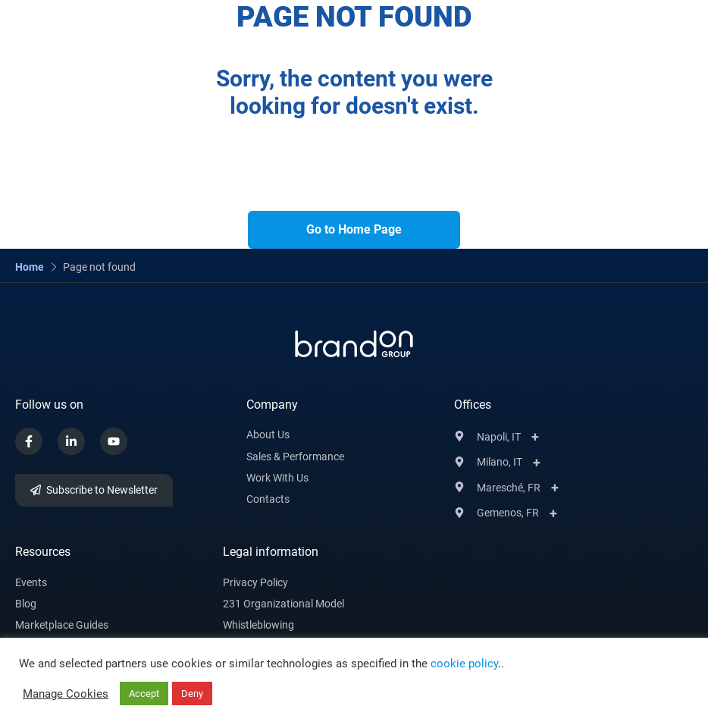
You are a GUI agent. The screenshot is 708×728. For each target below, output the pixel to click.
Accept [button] (144, 693)
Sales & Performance (295, 457)
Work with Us (277, 478)
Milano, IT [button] (500, 462)
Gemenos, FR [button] (508, 513)
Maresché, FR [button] (509, 488)
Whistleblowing (258, 625)
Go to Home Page (354, 229)
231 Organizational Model (284, 604)
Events (31, 582)
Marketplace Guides (62, 625)
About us (268, 435)
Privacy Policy (255, 582)
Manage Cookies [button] (66, 694)
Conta (261, 499)
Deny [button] (192, 693)
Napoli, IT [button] (499, 437)
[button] (620, 23)
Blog (26, 604)
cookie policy (464, 664)
